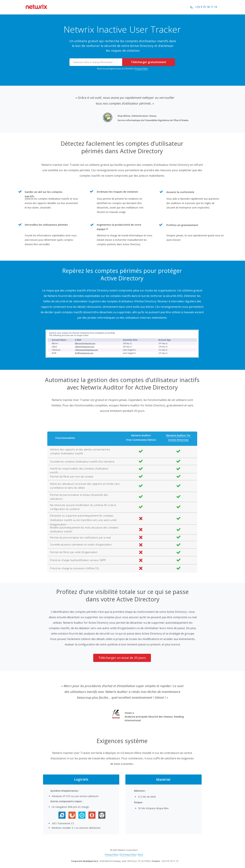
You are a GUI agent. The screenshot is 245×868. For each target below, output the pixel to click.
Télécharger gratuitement (149, 62)
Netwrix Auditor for (178, 435)
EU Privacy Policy (128, 854)
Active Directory (178, 440)
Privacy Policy (141, 69)
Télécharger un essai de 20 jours (122, 658)
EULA (141, 854)
